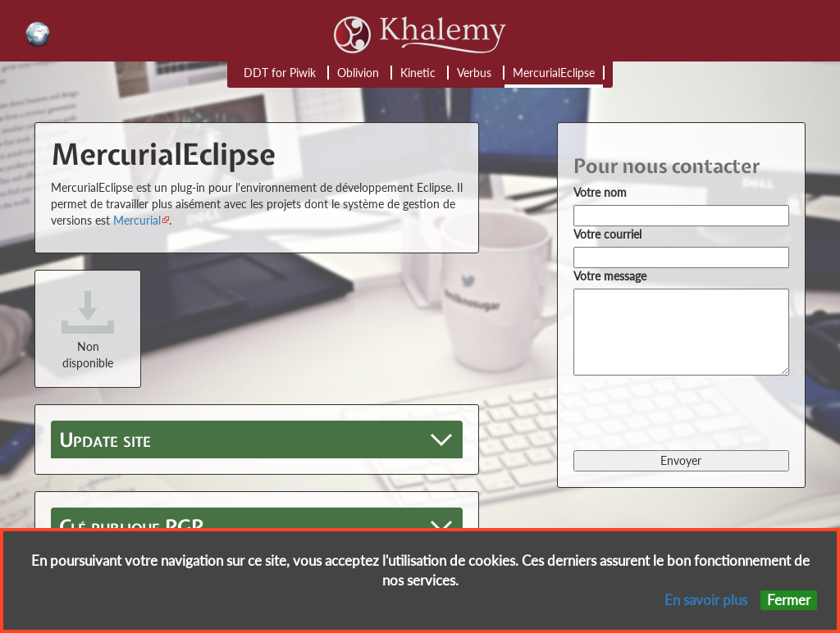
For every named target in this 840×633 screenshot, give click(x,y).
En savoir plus (706, 600)
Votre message (610, 276)
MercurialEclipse (554, 73)
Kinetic (418, 73)
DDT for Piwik (280, 73)
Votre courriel (607, 234)
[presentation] (698, 412)
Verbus (474, 73)
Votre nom (600, 192)
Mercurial (137, 220)
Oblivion (358, 73)
